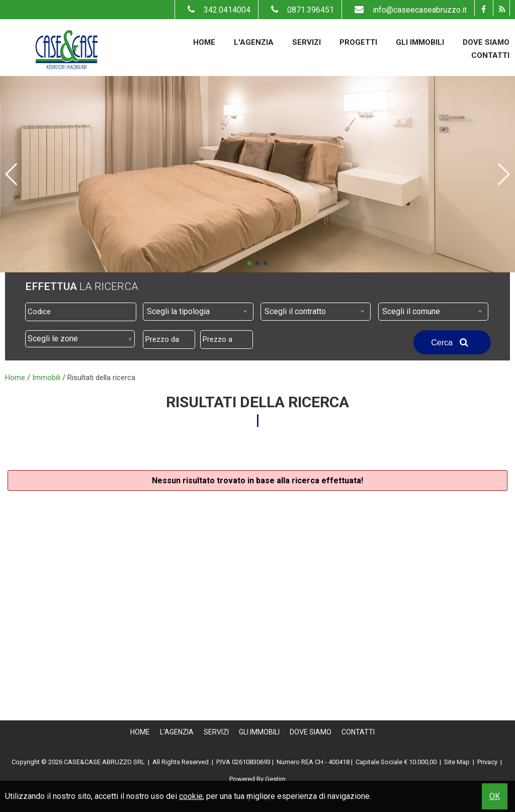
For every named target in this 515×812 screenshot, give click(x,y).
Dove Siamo (486, 42)
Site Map (457, 762)
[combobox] (198, 312)
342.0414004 (217, 10)
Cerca (452, 342)
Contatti (490, 55)
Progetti (358, 42)
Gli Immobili (420, 42)
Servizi (307, 42)
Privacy (487, 762)
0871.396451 (300, 10)
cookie (191, 796)
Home (204, 42)
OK (495, 796)
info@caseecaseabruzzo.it (408, 10)
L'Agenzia (254, 42)
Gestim (275, 779)
